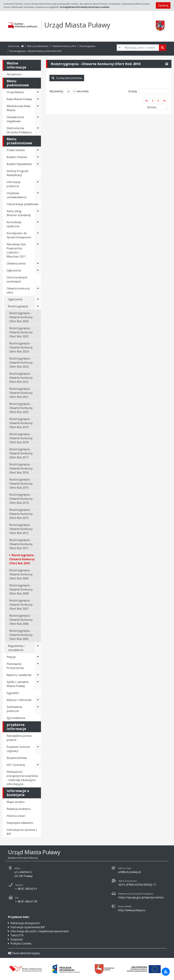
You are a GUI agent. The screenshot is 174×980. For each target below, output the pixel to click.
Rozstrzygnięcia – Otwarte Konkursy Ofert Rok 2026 (21, 317)
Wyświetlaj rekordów (69, 91)
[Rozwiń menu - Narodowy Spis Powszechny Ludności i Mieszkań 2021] (38, 250)
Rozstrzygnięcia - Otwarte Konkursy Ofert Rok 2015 (21, 484)
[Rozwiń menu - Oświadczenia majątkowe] (38, 119)
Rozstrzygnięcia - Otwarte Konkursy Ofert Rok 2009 (21, 574)
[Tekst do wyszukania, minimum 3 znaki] (141, 48)
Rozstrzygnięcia (87, 46)
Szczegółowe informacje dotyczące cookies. (85, 7)
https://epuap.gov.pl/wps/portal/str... (142, 897)
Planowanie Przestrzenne (15, 666)
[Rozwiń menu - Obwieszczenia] (38, 263)
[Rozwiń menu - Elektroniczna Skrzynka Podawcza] (38, 130)
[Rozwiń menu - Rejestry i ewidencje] (38, 675)
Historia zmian (16, 816)
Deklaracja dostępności (25, 923)
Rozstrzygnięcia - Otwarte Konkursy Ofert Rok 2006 (21, 620)
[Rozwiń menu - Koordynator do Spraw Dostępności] (38, 235)
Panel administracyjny (24, 953)
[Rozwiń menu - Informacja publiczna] (38, 184)
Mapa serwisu (16, 802)
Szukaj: (148, 91)
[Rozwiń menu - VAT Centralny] (38, 765)
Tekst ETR (17, 935)
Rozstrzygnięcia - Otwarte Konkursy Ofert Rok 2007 (21, 605)
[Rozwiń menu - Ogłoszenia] (38, 270)
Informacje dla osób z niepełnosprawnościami (40, 931)
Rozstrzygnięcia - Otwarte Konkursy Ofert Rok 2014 (21, 499)
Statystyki (17, 939)
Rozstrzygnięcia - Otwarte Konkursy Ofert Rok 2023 (21, 363)
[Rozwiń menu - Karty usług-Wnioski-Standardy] (38, 213)
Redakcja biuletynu (19, 809)
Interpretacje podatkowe (22, 204)
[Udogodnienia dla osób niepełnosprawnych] (166, 972)
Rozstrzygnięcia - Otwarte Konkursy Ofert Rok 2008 (21, 589)
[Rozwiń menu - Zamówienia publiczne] (38, 709)
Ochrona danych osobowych (17, 279)
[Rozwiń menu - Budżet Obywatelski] (38, 164)
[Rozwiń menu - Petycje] (38, 657)
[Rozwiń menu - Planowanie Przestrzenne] (38, 666)
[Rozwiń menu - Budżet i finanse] (38, 157)
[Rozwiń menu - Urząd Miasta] (38, 92)
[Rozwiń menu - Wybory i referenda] (38, 700)
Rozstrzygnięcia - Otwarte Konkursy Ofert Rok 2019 (21, 423)
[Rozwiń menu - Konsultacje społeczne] (38, 224)
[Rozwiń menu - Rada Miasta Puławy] (38, 99)
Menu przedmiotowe (38, 46)
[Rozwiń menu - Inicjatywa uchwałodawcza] (38, 195)
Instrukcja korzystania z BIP (22, 832)
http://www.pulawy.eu (132, 910)
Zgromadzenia (16, 718)
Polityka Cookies (21, 943)
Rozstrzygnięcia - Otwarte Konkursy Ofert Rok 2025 (21, 332)
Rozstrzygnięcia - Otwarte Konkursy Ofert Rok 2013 (21, 514)
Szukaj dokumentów (67, 78)
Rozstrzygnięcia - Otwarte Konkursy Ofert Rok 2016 (21, 468)
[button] (146, 101)
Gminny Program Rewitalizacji (18, 173)
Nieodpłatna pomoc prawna (19, 738)
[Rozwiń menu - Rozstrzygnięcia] (38, 306)
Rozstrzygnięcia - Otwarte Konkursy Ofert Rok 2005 (21, 635)
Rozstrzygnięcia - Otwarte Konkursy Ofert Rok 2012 (21, 529)
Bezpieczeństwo (17, 758)
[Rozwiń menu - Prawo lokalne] (38, 150)
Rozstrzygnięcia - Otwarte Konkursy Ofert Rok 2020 (21, 408)
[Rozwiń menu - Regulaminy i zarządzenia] (38, 648)
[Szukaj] (162, 48)
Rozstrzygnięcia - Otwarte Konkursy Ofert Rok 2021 (21, 393)
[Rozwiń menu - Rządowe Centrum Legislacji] (38, 749)
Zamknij (163, 5)
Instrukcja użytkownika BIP (28, 927)
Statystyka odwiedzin (20, 823)
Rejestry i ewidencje (19, 675)
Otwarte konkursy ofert (64, 46)
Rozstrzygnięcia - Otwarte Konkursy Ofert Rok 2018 (21, 438)
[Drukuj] (167, 64)
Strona (151, 107)
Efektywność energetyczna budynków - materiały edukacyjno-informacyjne (22, 778)
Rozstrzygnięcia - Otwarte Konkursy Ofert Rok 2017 (21, 453)
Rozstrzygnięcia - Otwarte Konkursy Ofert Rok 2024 (21, 347)
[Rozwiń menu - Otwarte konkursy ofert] (38, 290)
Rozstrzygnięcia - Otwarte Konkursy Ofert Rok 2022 (21, 378)
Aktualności (14, 74)
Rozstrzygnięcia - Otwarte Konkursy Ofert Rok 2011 (21, 544)
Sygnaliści (13, 693)
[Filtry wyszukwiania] (120, 48)
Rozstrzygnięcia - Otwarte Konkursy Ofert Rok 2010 (36, 51)
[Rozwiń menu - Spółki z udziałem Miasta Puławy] (38, 684)
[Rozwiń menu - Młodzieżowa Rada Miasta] (38, 108)
